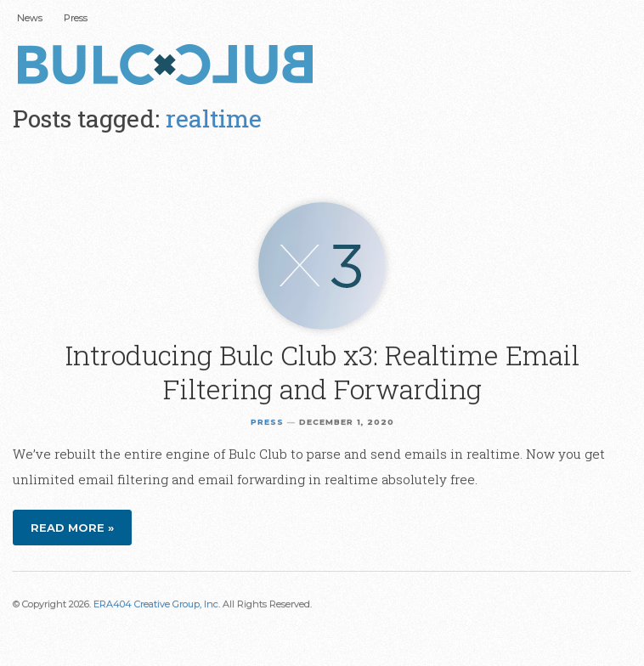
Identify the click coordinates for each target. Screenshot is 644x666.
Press (76, 18)
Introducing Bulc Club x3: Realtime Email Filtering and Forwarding (322, 372)
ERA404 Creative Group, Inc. (157, 604)
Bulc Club (170, 66)
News (30, 18)
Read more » (72, 528)
